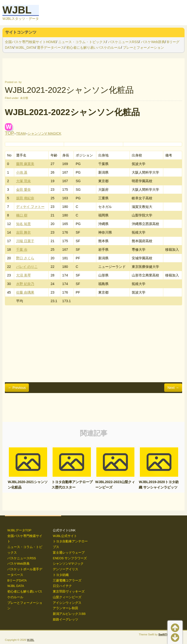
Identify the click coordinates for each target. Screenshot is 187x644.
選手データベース (51, 48)
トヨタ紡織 (61, 575)
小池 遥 (22, 172)
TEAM (21, 133)
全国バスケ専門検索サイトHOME (31, 42)
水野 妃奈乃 (25, 284)
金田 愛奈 (23, 190)
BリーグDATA (17, 581)
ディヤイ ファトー (30, 207)
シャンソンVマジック (68, 564)
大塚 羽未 (23, 181)
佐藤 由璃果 (25, 292)
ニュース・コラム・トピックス (82, 42)
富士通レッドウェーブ (69, 553)
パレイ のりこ (27, 267)
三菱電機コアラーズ (67, 581)
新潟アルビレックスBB (69, 614)
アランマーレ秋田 (66, 608)
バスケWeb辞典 (153, 42)
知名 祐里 (23, 224)
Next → (173, 388)
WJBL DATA (16, 586)
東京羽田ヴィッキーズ (69, 592)
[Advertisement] (93, 344)
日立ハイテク (62, 586)
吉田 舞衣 (23, 232)
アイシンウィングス (67, 603)
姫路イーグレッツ (66, 620)
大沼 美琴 (23, 275)
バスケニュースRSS (124, 42)
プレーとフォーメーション (143, 48)
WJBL (17, 10)
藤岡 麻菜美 (25, 164)
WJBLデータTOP (19, 530)
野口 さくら (25, 258)
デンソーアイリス (66, 569)
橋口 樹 (22, 215)
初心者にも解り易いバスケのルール (94, 48)
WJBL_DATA (25, 48)
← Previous (17, 388)
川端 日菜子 (25, 241)
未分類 (24, 98)
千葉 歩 (22, 250)
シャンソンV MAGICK (44, 133)
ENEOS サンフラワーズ (70, 558)
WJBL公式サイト (65, 536)
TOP (10, 133)
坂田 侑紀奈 (25, 198)
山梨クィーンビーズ (67, 597)
